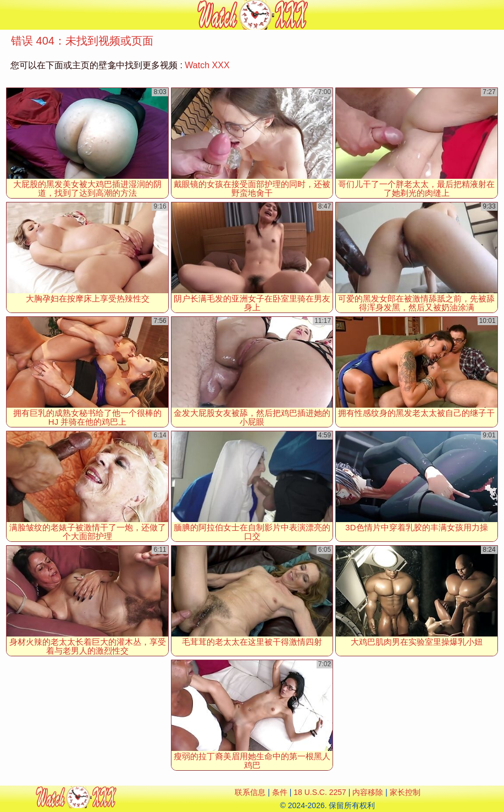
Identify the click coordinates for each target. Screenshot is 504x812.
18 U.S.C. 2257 (320, 792)
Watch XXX (207, 65)
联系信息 (250, 792)
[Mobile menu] (10, 15)
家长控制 (405, 792)
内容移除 (368, 792)
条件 (280, 792)
